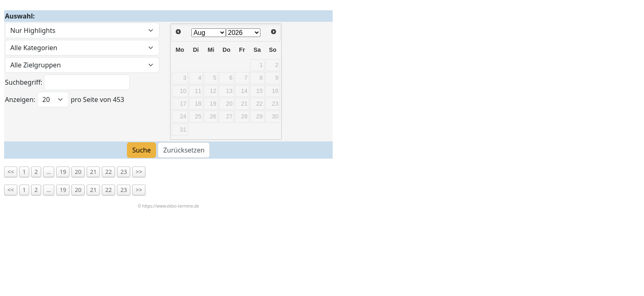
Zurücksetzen (184, 150)
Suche (141, 150)
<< (11, 172)
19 (63, 172)
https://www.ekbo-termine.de (170, 206)
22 (108, 172)
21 (93, 172)
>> (139, 172)
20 (78, 172)
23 (124, 172)
